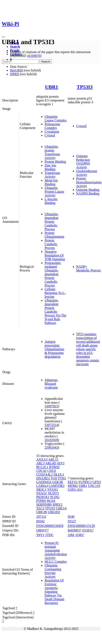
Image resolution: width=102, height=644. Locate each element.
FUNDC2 (85, 482)
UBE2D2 (54, 512)
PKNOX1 (43, 497)
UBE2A (61, 508)
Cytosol (50, 135)
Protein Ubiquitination (54, 235)
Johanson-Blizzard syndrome (51, 384)
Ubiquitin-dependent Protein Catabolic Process (52, 222)
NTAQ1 (42, 493)
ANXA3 (42, 460)
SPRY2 (57, 505)
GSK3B (58, 482)
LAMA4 (42, 486)
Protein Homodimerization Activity (89, 182)
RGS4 (51, 501)
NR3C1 (41, 490)
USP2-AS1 (75, 490)
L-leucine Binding (51, 201)
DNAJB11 (43, 478)
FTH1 (62, 478)
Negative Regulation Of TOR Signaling (55, 255)
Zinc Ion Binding (50, 167)
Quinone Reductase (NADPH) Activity (83, 162)
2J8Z (71, 535)
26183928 (51, 440)
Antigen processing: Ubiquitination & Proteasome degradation (54, 349)
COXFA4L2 (45, 475)
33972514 (51, 425)
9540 (71, 517)
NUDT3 (53, 493)
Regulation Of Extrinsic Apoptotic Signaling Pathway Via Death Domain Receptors (54, 592)
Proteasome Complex (52, 126)
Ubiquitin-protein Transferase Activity (52, 152)
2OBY (80, 535)
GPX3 (97, 482)
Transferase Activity (52, 175)
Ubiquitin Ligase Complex (56, 118)
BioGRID (17, 70)
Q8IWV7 (43, 530)
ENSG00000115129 (81, 526)
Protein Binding (55, 162)
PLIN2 (55, 497)
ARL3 (40, 463)
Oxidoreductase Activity (87, 173)
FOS (54, 478)
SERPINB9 (44, 505)
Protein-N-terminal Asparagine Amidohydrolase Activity (56, 550)
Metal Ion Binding (51, 182)
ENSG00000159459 (50, 526)
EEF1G (73, 482)
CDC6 (52, 471)
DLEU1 (59, 475)
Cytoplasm (52, 132)
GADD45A (44, 482)
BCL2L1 (42, 467)
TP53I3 (85, 87)
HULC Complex (56, 562)
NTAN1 (53, 490)
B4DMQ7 (75, 530)
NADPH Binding (88, 193)
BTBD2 (54, 467)
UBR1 (52, 87)
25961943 (51, 447)
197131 (41, 517)
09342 (40, 521)
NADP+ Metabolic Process (89, 268)
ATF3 (61, 463)
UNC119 (94, 486)
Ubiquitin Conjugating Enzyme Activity (53, 571)
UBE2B (42, 512)
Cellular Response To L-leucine (55, 293)
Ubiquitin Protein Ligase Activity (54, 192)
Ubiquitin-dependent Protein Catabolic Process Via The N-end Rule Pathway (55, 312)
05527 (72, 521)
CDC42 (41, 471)
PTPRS (41, 501)
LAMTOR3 (56, 486)
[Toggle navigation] (3, 37)
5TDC (49, 535)
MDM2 (73, 486)
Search (15, 47)
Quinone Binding (88, 190)
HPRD (15, 74)
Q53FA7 (88, 530)
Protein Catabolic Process (51, 244)
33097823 (51, 406)
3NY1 (40, 535)
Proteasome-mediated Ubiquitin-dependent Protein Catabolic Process (53, 274)
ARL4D (51, 463)
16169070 (34, 56)
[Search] (20, 62)
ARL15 (53, 460)
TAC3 (40, 508)
